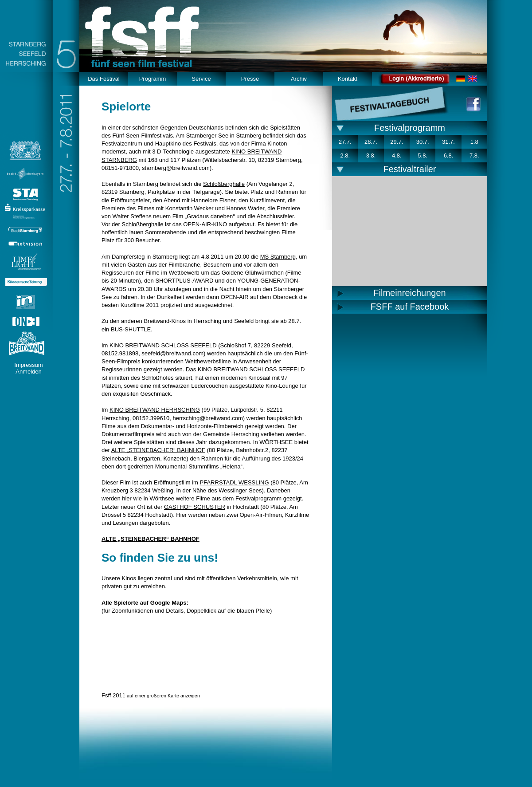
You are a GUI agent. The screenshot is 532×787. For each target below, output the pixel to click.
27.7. (345, 142)
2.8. (345, 155)
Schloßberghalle (224, 184)
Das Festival (104, 79)
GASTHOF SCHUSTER (195, 507)
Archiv (299, 79)
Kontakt (348, 79)
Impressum (28, 365)
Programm (153, 79)
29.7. (397, 142)
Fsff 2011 (113, 695)
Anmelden (29, 372)
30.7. (423, 142)
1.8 (474, 142)
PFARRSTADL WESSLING (235, 482)
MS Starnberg (278, 257)
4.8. (397, 155)
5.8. (422, 155)
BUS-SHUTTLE (131, 329)
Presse (250, 79)
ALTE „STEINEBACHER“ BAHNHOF (158, 450)
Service (201, 79)
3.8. (371, 155)
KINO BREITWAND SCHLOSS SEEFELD (163, 345)
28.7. (371, 142)
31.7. (448, 142)
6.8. (449, 155)
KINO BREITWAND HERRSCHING (155, 410)
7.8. (474, 155)
